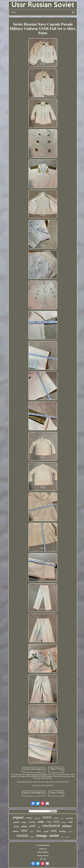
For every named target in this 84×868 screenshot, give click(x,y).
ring (49, 822)
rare (54, 831)
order (41, 822)
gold (32, 826)
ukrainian (69, 818)
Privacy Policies (43, 852)
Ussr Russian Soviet (43, 845)
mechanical (51, 826)
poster (68, 837)
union (24, 826)
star (32, 837)
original (18, 817)
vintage (41, 836)
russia (46, 831)
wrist (56, 822)
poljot (62, 819)
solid (39, 827)
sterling (32, 822)
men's (16, 831)
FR (45, 859)
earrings (63, 831)
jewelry (70, 832)
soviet (54, 835)
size (62, 837)
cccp (16, 827)
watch (47, 817)
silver (32, 832)
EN (41, 859)
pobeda (16, 822)
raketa (29, 818)
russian (22, 835)
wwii (70, 822)
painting (37, 818)
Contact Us (43, 849)
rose (39, 831)
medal (64, 822)
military (67, 826)
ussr (24, 830)
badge (24, 822)
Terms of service (43, 856)
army (56, 818)
